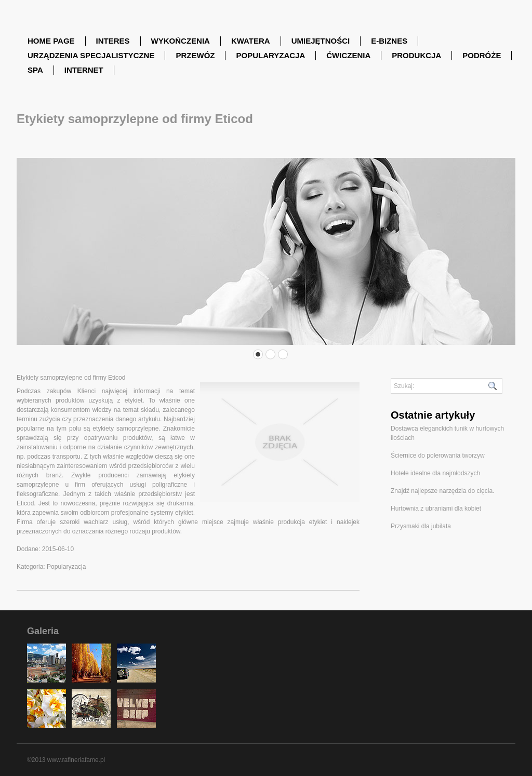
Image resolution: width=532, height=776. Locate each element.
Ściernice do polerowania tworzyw (438, 456)
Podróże (482, 55)
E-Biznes (389, 41)
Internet (84, 70)
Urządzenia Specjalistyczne (91, 55)
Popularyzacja (270, 55)
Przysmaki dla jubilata (421, 526)
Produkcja (416, 55)
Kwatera (251, 41)
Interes (113, 41)
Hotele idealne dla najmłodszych (435, 473)
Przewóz (195, 55)
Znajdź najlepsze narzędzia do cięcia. (442, 491)
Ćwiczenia (348, 55)
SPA (35, 70)
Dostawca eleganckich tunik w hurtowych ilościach (447, 433)
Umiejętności (321, 41)
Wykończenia (181, 41)
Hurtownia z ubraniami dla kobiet (436, 509)
